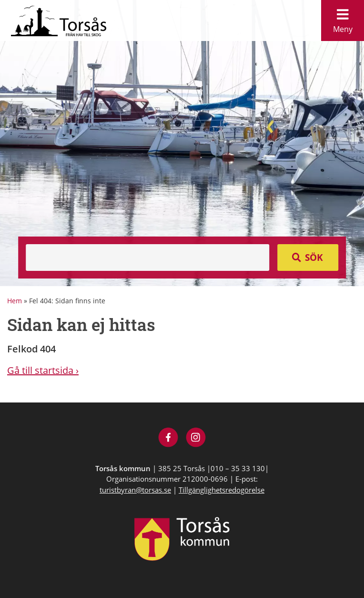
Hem (15, 301)
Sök (314, 258)
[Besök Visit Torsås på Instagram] (196, 438)
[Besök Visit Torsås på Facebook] (168, 438)
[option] (182, 143)
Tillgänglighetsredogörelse (222, 490)
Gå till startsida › (43, 370)
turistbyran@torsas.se (135, 490)
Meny (343, 18)
